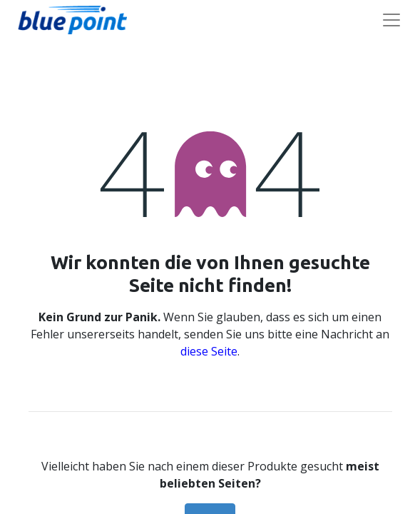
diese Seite (209, 351)
